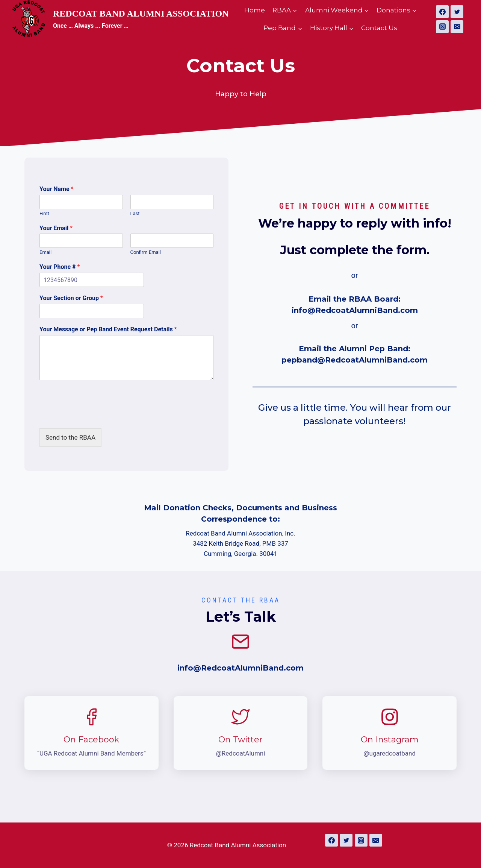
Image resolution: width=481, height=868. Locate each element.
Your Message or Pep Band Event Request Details (108, 329)
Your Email (56, 228)
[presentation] (97, 416)
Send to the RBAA (70, 437)
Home (255, 10)
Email (45, 252)
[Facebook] (442, 12)
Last (135, 213)
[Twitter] (457, 12)
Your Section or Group (71, 298)
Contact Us (379, 28)
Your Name (56, 189)
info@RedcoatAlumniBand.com (355, 310)
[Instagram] (442, 27)
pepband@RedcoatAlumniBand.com (355, 360)
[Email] (457, 27)
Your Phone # (60, 267)
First (44, 213)
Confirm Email (146, 252)
